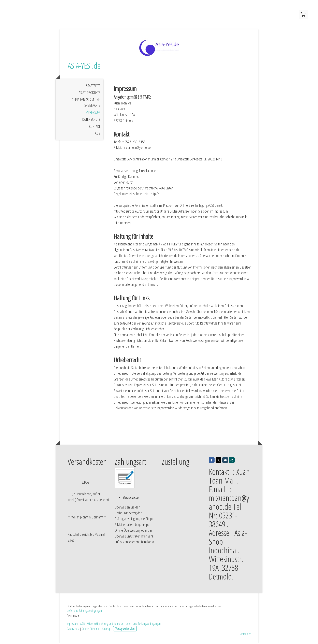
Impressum (93, 113)
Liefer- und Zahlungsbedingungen (84, 611)
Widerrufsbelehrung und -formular (105, 624)
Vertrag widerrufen (125, 629)
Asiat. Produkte (89, 94)
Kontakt (95, 127)
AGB (98, 134)
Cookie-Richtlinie (91, 629)
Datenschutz (91, 120)
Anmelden (246, 634)
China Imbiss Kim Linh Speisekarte (86, 103)
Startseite (93, 86)
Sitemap (106, 629)
